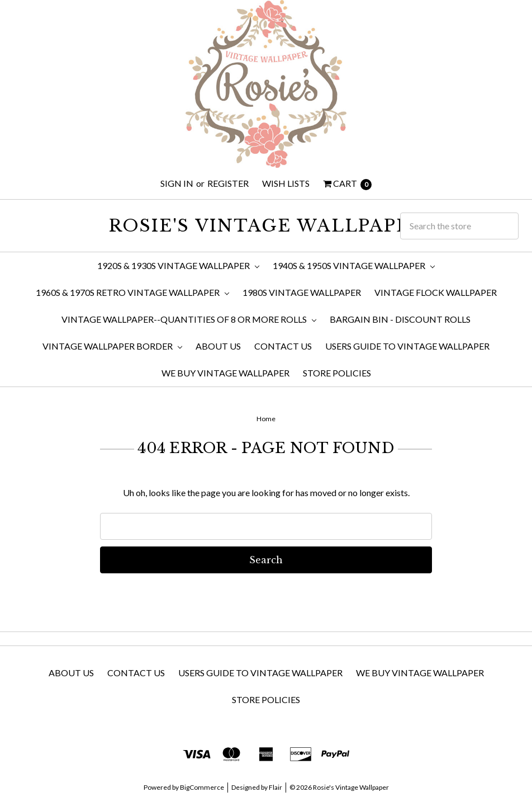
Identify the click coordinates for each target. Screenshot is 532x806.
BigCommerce (202, 787)
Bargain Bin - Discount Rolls (400, 319)
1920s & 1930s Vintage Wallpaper (178, 265)
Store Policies (337, 373)
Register (228, 183)
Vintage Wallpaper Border (112, 346)
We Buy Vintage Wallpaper (225, 373)
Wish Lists (286, 183)
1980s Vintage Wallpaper (302, 292)
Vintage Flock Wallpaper (436, 292)
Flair (275, 787)
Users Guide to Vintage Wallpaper (407, 346)
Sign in (177, 183)
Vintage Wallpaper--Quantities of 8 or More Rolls (189, 319)
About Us (218, 346)
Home (266, 419)
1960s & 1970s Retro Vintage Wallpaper (132, 292)
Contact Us (283, 346)
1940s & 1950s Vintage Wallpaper (354, 265)
